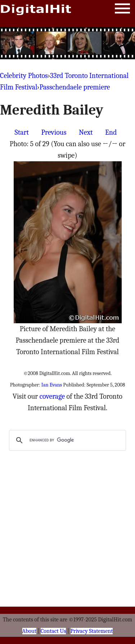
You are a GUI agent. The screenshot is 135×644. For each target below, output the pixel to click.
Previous (54, 132)
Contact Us (53, 631)
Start (22, 132)
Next (86, 132)
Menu (122, 10)
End (111, 132)
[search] (66, 440)
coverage (52, 396)
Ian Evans (52, 385)
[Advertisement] (68, 43)
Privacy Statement (92, 631)
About (29, 631)
